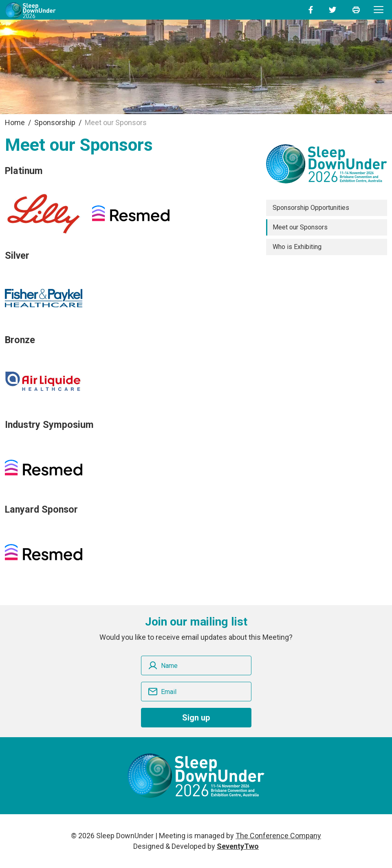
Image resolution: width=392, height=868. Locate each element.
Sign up (196, 718)
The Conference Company (278, 836)
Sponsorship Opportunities (311, 208)
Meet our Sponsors (300, 227)
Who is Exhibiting (297, 247)
